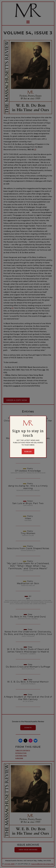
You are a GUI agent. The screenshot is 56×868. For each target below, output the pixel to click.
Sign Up (28, 451)
